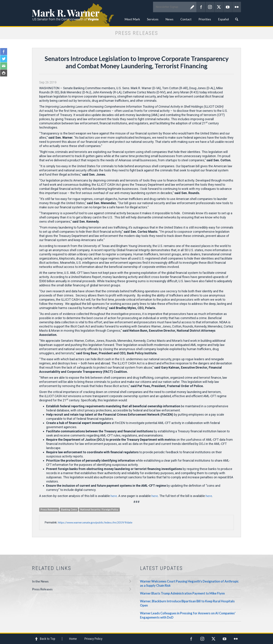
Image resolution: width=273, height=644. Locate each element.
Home (73, 639)
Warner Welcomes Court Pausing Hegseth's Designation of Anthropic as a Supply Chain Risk (189, 583)
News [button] (169, 19)
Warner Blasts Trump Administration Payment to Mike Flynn (182, 593)
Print (4, 73)
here (114, 496)
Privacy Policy (93, 639)
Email (4, 66)
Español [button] (223, 19)
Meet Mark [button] (132, 19)
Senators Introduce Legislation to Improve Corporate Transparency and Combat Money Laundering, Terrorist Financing (137, 62)
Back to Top (48, 639)
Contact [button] (186, 19)
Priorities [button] (205, 19)
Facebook (201, 7)
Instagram (210, 7)
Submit (192, 7)
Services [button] (153, 19)
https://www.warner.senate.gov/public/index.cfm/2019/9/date (95, 522)
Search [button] (237, 19)
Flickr (237, 7)
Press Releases (42, 589)
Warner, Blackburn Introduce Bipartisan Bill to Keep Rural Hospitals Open (187, 603)
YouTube (228, 7)
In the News (40, 581)
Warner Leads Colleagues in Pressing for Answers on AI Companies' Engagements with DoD (188, 615)
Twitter (219, 7)
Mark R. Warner (136, 13)
